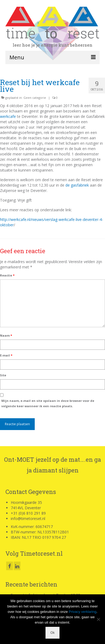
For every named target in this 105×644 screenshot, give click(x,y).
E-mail (6, 355)
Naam (6, 335)
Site (3, 375)
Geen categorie (35, 98)
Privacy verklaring (83, 612)
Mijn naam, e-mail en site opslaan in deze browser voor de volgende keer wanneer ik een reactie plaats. (48, 403)
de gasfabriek (77, 185)
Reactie (7, 275)
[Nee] (98, 619)
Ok (52, 633)
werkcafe (8, 116)
